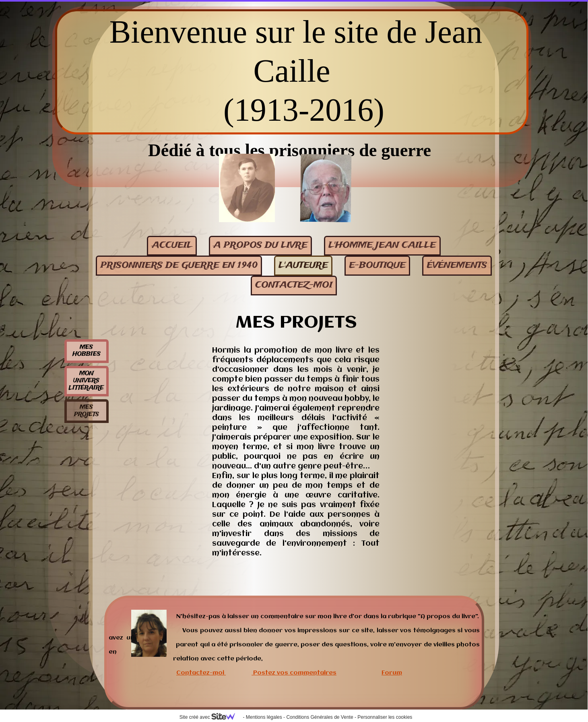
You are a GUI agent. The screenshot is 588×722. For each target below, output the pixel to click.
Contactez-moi (200, 673)
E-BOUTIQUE (377, 265)
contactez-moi (294, 285)
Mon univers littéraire (86, 381)
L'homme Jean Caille (382, 245)
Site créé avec (210, 717)
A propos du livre (260, 245)
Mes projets (87, 411)
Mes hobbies (87, 351)
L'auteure (303, 265)
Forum (392, 673)
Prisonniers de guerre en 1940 (179, 265)
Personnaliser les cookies (385, 717)
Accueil (172, 245)
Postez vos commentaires (295, 673)
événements (457, 265)
